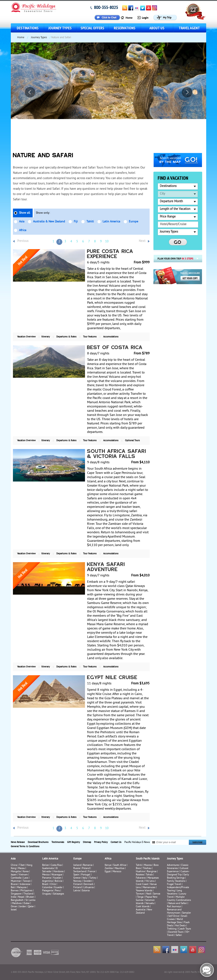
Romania (88, 865)
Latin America (111, 222)
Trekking (172, 929)
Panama (47, 878)
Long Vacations (174, 892)
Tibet (22, 865)
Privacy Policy (101, 842)
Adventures (173, 865)
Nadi (149, 894)
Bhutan (30, 897)
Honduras (58, 872)
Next (142, 241)
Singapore (16, 894)
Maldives (17, 903)
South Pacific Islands (148, 859)
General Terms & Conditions (25, 847)
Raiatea (140, 875)
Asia (22, 222)
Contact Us (116, 842)
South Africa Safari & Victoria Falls (117, 454)
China (14, 865)
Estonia (86, 891)
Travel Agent (189, 28)
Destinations (28, 28)
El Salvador (50, 870)
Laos (26, 878)
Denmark (88, 884)
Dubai (27, 903)
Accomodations (111, 337)
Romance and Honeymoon (174, 911)
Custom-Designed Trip (178, 873)
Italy (85, 878)
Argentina (47, 881)
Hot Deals (180, 926)
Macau (21, 868)
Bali (13, 888)
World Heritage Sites (175, 921)
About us (157, 28)
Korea (26, 872)
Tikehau (147, 868)
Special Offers (92, 28)
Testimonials (58, 842)
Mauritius (120, 868)
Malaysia (22, 888)
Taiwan (27, 881)
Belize (45, 865)
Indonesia (25, 884)
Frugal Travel (174, 884)
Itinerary (46, 337)
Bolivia (58, 881)
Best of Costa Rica (115, 348)
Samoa (157, 894)
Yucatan (57, 878)
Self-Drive (174, 916)
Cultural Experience (178, 870)
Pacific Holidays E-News (137, 842)
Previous (23, 241)
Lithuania (89, 888)
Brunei (14, 884)
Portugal (86, 875)
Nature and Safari (178, 903)
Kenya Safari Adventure (106, 567)
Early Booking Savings (178, 876)
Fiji (76, 222)
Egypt (108, 872)
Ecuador (58, 888)
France (92, 872)
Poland (86, 868)
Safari (179, 935)
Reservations (125, 28)
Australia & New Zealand (49, 222)
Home (21, 38)
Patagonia (48, 891)
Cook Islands (143, 907)
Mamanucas (149, 888)
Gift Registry (74, 842)
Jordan (23, 907)
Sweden (88, 881)
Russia (77, 868)
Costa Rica (56, 865)
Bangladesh (17, 900)
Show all (25, 213)
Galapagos (58, 894)
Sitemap (87, 842)
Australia (141, 910)
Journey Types (60, 28)
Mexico (46, 875)
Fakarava (141, 878)
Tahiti (90, 222)
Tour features (90, 337)
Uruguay (47, 894)
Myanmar (16, 881)
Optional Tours (132, 441)
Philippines (26, 891)
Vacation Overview (26, 337)
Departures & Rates (66, 337)
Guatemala (48, 868)
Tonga (140, 897)
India (13, 897)
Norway (77, 881)
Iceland (77, 865)
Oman (14, 907)
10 (107, 242)
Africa (23, 230)
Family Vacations (176, 881)
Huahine (140, 872)
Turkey (93, 878)
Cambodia (16, 878)
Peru (57, 891)
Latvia (77, 891)
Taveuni (140, 894)
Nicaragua (57, 875)
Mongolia (16, 872)
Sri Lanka (30, 900)
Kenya (108, 865)
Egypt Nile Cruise (112, 678)
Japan (14, 875)
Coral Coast (142, 884)
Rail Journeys (174, 907)
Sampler (186, 913)
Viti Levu (150, 881)
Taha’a (149, 875)
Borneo (15, 891)
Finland (77, 884)
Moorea (148, 865)
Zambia (109, 868)
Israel (14, 910)
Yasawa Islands (144, 891)
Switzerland (80, 872)
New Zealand (144, 911)
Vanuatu (150, 903)
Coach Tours (185, 929)
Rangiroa (152, 872)
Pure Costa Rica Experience (110, 254)
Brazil (45, 884)
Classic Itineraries (178, 867)
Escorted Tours (176, 932)
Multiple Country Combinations (179, 899)
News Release (18, 842)
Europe (134, 222)
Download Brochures (38, 842)
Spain (76, 875)
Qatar (31, 907)
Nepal (21, 897)
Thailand (28, 894)
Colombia (47, 888)
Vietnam (23, 875)
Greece (77, 878)
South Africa (120, 865)
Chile (53, 884)
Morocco (117, 872)
